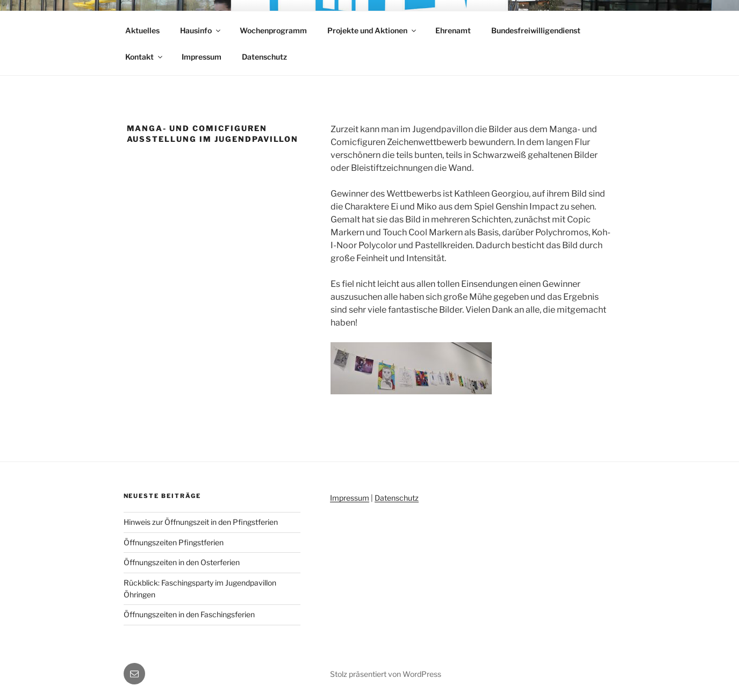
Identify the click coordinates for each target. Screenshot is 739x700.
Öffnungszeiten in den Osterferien (182, 562)
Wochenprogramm (273, 30)
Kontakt (145, 57)
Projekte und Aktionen (372, 30)
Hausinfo (201, 30)
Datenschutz (264, 57)
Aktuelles (142, 30)
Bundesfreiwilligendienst (536, 30)
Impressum (202, 57)
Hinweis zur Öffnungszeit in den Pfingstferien (201, 522)
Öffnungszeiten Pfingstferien (174, 542)
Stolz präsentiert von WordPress (386, 674)
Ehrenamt (453, 30)
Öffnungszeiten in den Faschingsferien (189, 614)
